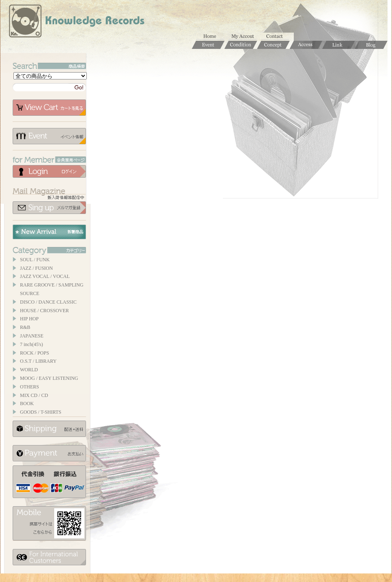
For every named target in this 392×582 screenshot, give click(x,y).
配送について (49, 429)
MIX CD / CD (34, 395)
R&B (25, 327)
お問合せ (277, 37)
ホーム (212, 37)
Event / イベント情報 (208, 45)
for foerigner (49, 557)
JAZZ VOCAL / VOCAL (45, 276)
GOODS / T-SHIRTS (41, 412)
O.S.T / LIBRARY (38, 361)
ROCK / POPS (34, 353)
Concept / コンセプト (273, 45)
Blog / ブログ (371, 45)
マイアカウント (245, 37)
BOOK (27, 403)
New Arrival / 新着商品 (49, 232)
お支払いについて (49, 453)
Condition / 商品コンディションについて (241, 45)
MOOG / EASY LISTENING (49, 378)
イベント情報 (49, 136)
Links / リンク (339, 45)
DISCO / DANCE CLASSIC (48, 302)
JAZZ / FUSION (36, 268)
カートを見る (49, 108)
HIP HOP (29, 319)
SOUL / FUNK (35, 260)
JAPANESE (32, 336)
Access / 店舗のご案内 (306, 45)
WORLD (29, 370)
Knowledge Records (76, 22)
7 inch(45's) (31, 344)
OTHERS (30, 387)
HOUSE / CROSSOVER (44, 311)
